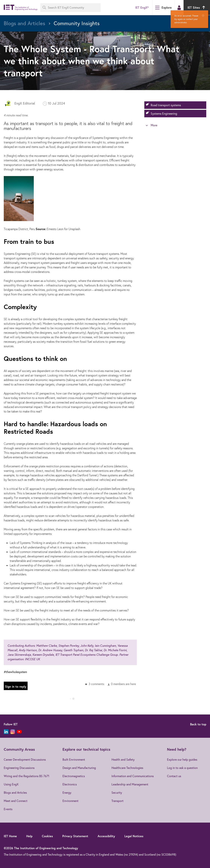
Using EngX (11, 784)
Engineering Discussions (19, 768)
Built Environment (74, 760)
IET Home (10, 836)
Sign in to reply (16, 686)
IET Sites (197, 7)
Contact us (174, 776)
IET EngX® (142, 7)
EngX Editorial (25, 103)
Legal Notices (134, 836)
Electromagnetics (74, 776)
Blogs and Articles (15, 793)
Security (117, 793)
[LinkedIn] (6, 732)
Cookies (47, 836)
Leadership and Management (130, 784)
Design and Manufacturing (79, 768)
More (154, 125)
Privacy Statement (75, 836)
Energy (67, 793)
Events (8, 809)
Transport (117, 801)
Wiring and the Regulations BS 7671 (26, 776)
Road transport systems (166, 105)
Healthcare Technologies (127, 768)
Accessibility (106, 836)
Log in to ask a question (182, 768)
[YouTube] (19, 732)
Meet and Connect (16, 801)
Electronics (70, 784)
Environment (70, 801)
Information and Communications (133, 776)
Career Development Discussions (25, 760)
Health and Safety (123, 760)
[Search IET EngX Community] (70, 8)
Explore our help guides (182, 760)
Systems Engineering (164, 114)
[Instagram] (13, 732)
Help (29, 836)
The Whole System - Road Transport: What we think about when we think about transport (92, 61)
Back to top (198, 724)
